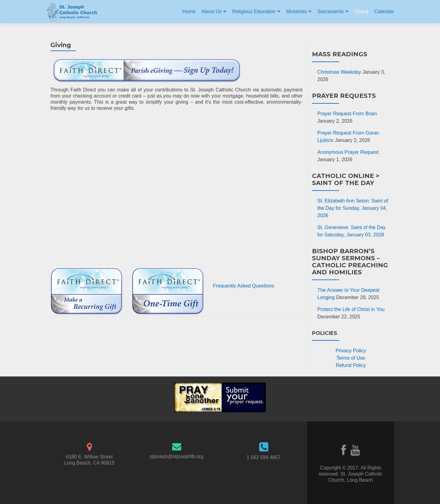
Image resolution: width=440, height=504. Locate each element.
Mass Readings (340, 54)
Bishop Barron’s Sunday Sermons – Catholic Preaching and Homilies (350, 262)
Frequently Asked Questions (244, 286)
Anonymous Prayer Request (348, 152)
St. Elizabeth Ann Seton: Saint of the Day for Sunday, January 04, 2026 (353, 208)
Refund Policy (351, 365)
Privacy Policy (351, 351)
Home (189, 11)
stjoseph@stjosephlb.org (176, 456)
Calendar (384, 11)
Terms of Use (351, 358)
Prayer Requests (344, 96)
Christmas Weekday (339, 72)
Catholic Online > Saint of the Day (346, 179)
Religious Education (254, 11)
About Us (212, 11)
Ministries (297, 11)
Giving (361, 11)
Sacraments (330, 11)
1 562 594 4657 (264, 457)
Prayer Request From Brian (347, 114)
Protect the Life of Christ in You (351, 309)
